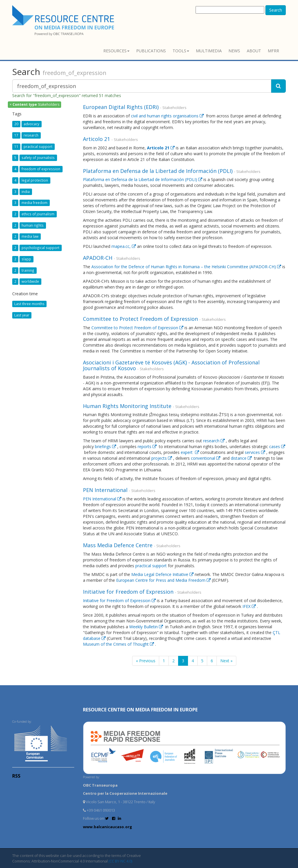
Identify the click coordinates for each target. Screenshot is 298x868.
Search (276, 10)
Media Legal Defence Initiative (163, 574)
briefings (106, 446)
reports (148, 446)
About (254, 51)
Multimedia (209, 51)
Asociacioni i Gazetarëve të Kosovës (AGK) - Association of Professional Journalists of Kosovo (171, 365)
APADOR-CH (98, 258)
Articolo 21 (97, 139)
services (256, 452)
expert (190, 452)
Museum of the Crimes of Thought (119, 644)
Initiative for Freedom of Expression (129, 592)
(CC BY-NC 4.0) (120, 861)
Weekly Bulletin (147, 627)
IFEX (250, 606)
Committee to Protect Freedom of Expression (141, 319)
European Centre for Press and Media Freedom (164, 580)
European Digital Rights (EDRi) (121, 107)
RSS (16, 776)
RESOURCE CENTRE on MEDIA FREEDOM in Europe (140, 710)
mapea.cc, (124, 246)
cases (277, 446)
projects (162, 458)
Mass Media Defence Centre (118, 545)
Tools (181, 51)
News (234, 51)
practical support (151, 566)
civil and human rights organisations (168, 116)
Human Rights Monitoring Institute (128, 406)
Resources (116, 51)
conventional (206, 458)
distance (242, 458)
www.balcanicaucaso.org (108, 827)
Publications (151, 51)
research (214, 441)
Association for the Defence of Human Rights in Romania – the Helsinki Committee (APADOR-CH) (187, 267)
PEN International (106, 490)
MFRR (273, 51)
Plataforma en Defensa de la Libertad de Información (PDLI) (158, 171)
